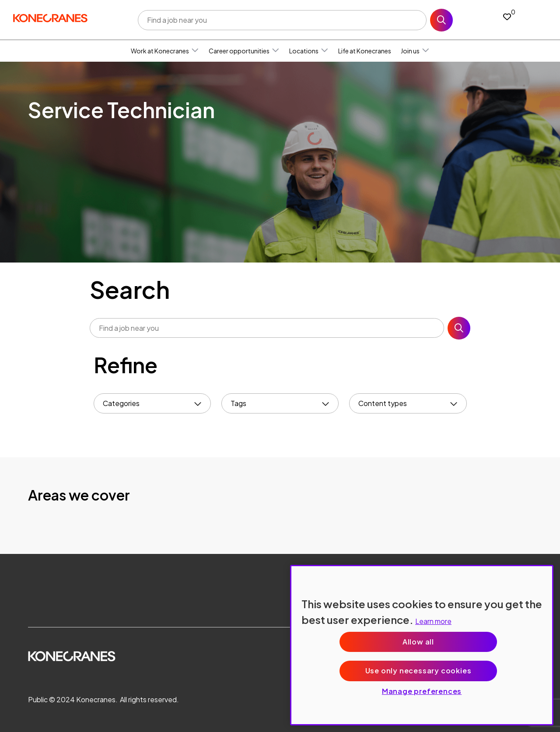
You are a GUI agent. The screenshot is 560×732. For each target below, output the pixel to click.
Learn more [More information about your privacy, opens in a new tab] (433, 621)
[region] (422, 645)
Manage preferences (422, 691)
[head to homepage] (50, 18)
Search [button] (441, 20)
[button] (195, 51)
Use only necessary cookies (418, 671)
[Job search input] (282, 20)
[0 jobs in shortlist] (507, 16)
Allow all (418, 642)
